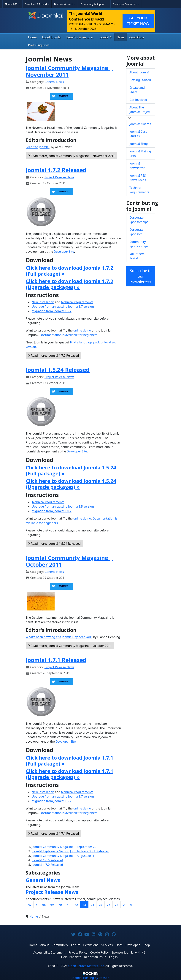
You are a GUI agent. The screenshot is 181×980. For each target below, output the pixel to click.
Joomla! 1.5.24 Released (58, 370)
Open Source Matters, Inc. (86, 966)
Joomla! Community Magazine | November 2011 (69, 71)
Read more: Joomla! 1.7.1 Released (54, 834)
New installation (43, 302)
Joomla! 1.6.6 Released (47, 860)
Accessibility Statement (49, 952)
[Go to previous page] (37, 905)
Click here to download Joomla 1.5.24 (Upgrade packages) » (71, 484)
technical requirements (77, 302)
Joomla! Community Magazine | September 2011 (66, 847)
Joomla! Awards (140, 124)
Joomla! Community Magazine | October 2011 (69, 561)
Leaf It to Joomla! (38, 147)
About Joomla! (52, 37)
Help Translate (71, 957)
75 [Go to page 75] (100, 905)
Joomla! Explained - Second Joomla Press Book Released (70, 851)
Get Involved (138, 100)
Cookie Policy (100, 952)
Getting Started (140, 80)
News (120, 37)
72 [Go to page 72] (76, 905)
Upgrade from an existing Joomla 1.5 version (63, 506)
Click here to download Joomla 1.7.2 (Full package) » (69, 271)
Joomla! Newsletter (137, 166)
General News (54, 82)
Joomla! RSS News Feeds (138, 178)
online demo (82, 330)
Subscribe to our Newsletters (141, 276)
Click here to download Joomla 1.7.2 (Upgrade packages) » (69, 284)
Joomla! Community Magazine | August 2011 (63, 856)
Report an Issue (95, 957)
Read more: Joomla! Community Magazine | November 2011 (72, 156)
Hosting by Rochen (90, 978)
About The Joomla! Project (140, 110)
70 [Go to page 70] (60, 905)
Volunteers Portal (137, 256)
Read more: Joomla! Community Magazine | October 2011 (70, 646)
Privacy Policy (78, 952)
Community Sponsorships (139, 244)
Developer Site (64, 252)
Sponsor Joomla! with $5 (128, 952)
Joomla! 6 (105, 37)
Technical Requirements (139, 190)
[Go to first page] (30, 905)
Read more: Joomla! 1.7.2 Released (54, 356)
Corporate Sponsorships (139, 220)
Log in (113, 957)
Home (32, 37)
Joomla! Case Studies (138, 134)
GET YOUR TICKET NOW (138, 21)
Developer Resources (125, 4)
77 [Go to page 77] (117, 905)
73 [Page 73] (84, 905)
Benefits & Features (80, 37)
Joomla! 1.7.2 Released (56, 170)
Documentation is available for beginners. (69, 335)
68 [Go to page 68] (44, 905)
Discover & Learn (64, 4)
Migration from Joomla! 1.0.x (52, 511)
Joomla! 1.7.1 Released (56, 660)
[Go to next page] (124, 905)
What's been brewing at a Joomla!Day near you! (59, 637)
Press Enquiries (39, 45)
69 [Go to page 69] (52, 905)
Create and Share (137, 90)
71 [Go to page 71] (68, 905)
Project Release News (59, 177)
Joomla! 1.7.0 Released (47, 865)
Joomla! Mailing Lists (140, 154)
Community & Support (93, 4)
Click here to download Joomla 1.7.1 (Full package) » (69, 761)
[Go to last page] (131, 905)
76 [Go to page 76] (109, 905)
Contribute (137, 37)
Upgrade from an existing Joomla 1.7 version (63, 307)
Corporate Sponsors (136, 232)
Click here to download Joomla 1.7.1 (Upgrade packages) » (69, 774)
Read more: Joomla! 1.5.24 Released (54, 544)
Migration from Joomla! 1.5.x (52, 311)
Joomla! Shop (139, 144)
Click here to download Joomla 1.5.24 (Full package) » (71, 471)
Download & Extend (36, 4)
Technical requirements (48, 502)
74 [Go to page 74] (92, 905)
